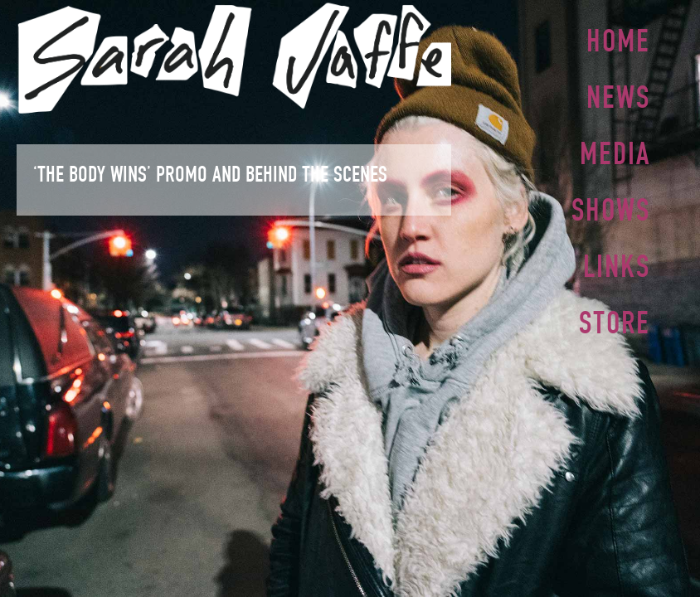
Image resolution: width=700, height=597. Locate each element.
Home (618, 41)
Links (617, 260)
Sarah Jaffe (234, 58)
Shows (611, 205)
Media (615, 150)
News (618, 95)
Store (615, 314)
